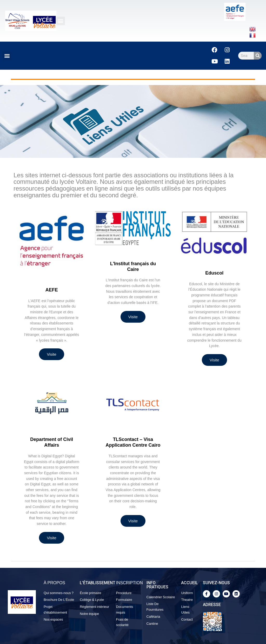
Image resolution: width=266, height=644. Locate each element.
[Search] (258, 56)
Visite (51, 354)
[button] (61, 21)
